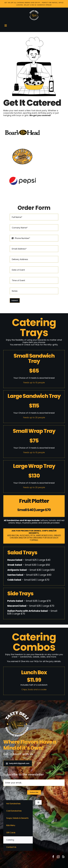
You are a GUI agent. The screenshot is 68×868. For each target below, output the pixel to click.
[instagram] (58, 857)
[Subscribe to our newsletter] (34, 792)
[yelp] (63, 857)
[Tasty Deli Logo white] (34, 15)
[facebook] (53, 857)
